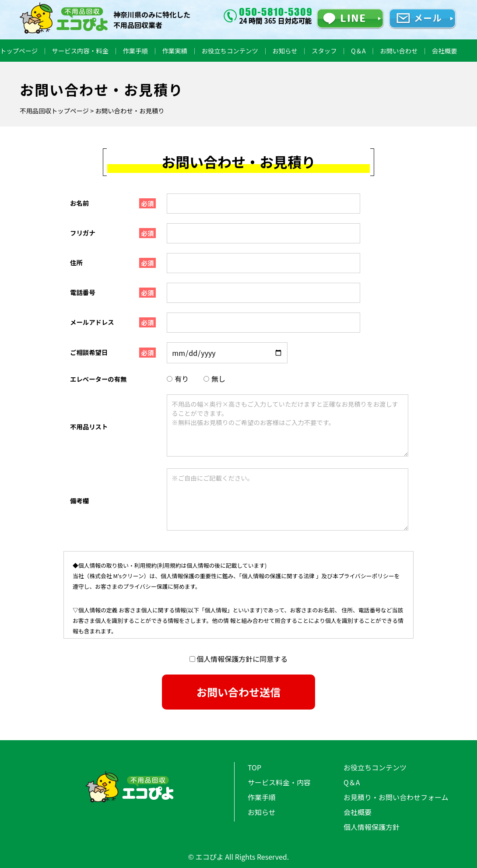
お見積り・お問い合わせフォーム (396, 797)
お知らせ (285, 51)
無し (214, 379)
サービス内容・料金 (80, 51)
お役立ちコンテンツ (230, 51)
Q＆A (358, 51)
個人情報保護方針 (372, 827)
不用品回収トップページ (54, 111)
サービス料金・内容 (279, 782)
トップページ (19, 51)
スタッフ (324, 51)
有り (178, 379)
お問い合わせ (399, 51)
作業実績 (175, 51)
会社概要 (445, 51)
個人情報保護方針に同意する (239, 659)
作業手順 (135, 51)
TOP (254, 767)
